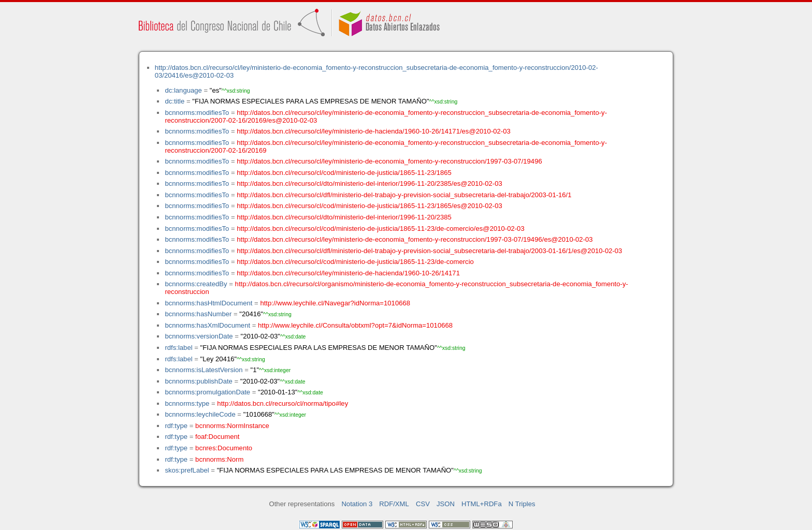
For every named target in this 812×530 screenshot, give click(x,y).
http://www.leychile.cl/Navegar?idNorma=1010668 (335, 303)
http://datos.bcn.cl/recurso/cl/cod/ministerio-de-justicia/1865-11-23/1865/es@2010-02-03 (369, 206)
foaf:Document (217, 437)
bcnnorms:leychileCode (200, 414)
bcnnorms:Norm (219, 459)
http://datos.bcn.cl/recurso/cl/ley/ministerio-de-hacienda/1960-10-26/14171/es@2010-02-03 (374, 131)
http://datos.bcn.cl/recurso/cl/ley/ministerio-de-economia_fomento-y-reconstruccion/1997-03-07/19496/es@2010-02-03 (415, 239)
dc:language (183, 90)
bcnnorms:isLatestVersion (204, 370)
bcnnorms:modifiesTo (197, 113)
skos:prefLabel (187, 470)
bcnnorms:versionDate (199, 336)
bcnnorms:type (187, 403)
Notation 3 (357, 504)
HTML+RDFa (482, 504)
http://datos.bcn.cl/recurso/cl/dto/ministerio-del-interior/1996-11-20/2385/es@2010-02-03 (369, 183)
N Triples (522, 504)
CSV (423, 504)
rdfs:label (178, 348)
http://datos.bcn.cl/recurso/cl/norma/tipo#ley (282, 403)
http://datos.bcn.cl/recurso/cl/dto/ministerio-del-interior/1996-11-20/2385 (344, 217)
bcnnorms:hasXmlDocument (207, 325)
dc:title (175, 101)
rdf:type (176, 426)
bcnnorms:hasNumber (198, 314)
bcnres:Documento (224, 448)
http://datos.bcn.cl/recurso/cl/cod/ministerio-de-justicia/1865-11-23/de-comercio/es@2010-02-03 (380, 229)
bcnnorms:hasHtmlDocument (208, 303)
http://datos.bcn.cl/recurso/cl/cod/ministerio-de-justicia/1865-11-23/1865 (344, 173)
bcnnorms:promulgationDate (207, 392)
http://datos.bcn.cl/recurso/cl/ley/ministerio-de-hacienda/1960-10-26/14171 (348, 273)
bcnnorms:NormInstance (232, 426)
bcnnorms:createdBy (196, 284)
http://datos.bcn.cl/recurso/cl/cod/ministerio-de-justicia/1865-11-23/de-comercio (355, 262)
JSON (446, 504)
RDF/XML (394, 504)
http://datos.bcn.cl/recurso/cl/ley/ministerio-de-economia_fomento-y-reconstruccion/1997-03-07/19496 (389, 161)
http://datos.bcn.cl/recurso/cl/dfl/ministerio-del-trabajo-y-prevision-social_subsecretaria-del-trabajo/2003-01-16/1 (404, 195)
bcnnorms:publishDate (198, 381)
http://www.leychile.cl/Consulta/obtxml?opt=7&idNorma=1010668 (355, 325)
